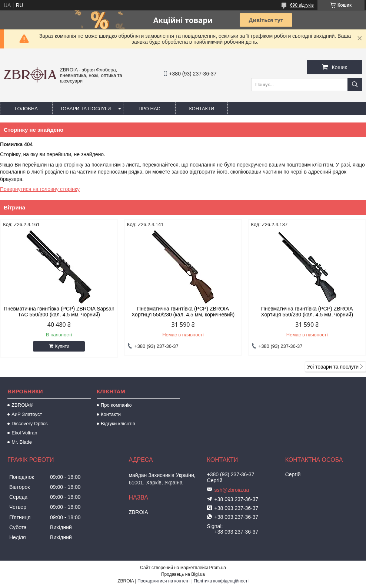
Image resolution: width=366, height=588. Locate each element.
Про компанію (116, 405)
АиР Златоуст (27, 414)
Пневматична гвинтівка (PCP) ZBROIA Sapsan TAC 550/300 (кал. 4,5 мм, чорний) (59, 312)
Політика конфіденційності (221, 581)
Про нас (149, 109)
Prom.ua (218, 568)
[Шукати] (355, 85)
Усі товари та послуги (333, 367)
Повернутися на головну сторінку (40, 189)
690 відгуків (302, 5)
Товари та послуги (85, 109)
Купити (62, 346)
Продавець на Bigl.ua (183, 574)
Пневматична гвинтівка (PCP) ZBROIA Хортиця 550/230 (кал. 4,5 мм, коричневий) (183, 312)
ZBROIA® (22, 405)
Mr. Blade (22, 442)
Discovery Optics (30, 424)
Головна (26, 109)
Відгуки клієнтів (118, 424)
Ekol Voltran (24, 433)
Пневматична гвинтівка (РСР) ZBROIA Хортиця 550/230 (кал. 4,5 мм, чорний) (307, 312)
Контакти (202, 109)
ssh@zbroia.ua (232, 490)
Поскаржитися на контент (164, 581)
